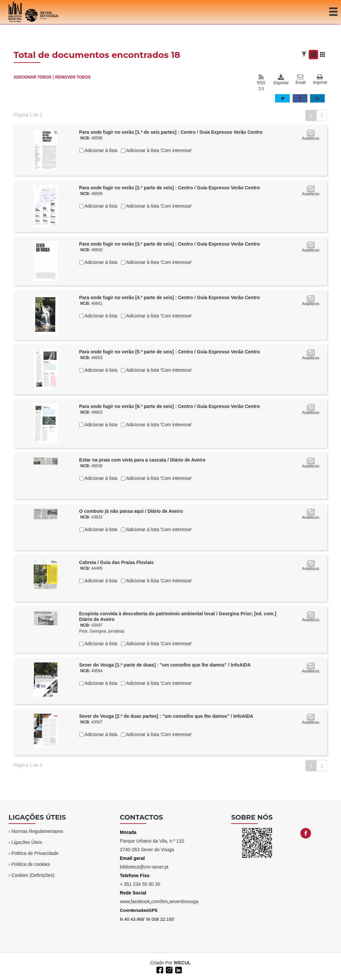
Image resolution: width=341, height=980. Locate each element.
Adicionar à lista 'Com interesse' (159, 150)
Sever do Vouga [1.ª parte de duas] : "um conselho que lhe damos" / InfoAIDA (165, 665)
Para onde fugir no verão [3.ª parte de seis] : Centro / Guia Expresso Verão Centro (170, 244)
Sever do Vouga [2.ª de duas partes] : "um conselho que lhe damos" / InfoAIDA (166, 716)
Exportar (281, 80)
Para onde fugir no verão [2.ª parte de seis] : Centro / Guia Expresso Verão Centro (170, 188)
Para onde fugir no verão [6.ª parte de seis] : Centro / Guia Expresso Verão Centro (170, 406)
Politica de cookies (31, 864)
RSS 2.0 (261, 83)
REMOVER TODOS (73, 77)
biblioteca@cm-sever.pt (144, 867)
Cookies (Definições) (33, 875)
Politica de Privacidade (35, 853)
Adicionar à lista (101, 150)
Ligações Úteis (27, 842)
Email (300, 80)
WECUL (182, 963)
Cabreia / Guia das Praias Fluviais (117, 562)
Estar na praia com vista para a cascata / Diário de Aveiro (142, 460)
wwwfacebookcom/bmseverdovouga (159, 901)
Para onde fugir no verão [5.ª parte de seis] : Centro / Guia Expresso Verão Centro (170, 352)
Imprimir (320, 80)
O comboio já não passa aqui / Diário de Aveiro (131, 511)
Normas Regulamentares (37, 831)
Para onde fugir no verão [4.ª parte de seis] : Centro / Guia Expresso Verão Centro (170, 297)
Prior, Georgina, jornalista (102, 631)
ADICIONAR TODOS (33, 77)
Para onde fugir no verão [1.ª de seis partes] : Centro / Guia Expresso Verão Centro (171, 132)
